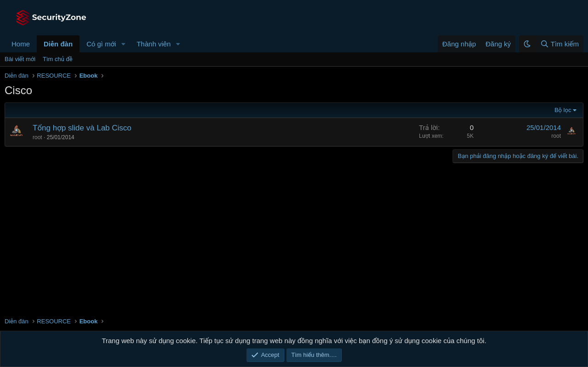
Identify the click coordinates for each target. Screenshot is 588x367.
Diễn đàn (58, 44)
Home (21, 44)
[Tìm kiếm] (559, 44)
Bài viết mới (20, 59)
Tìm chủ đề (58, 59)
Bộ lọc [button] (563, 110)
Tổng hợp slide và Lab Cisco (82, 128)
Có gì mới (101, 44)
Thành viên (153, 44)
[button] (123, 44)
